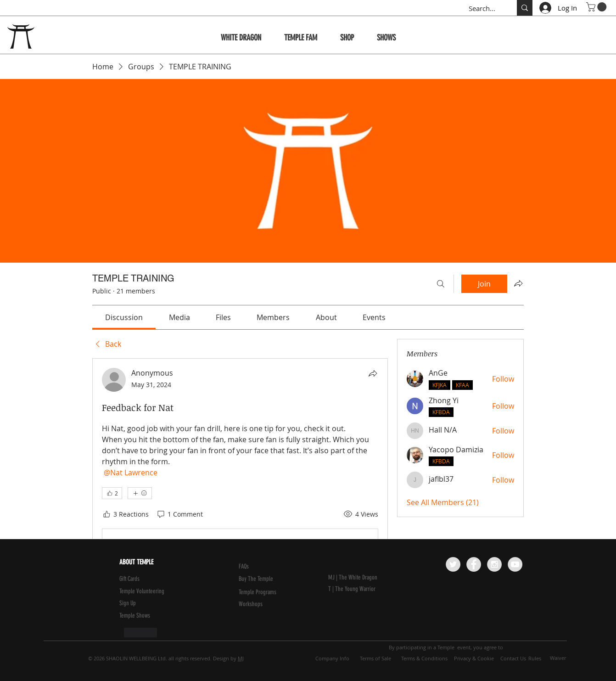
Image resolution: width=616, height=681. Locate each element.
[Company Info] (332, 658)
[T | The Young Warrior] (372, 589)
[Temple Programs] (261, 592)
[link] (124, 317)
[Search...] (483, 8)
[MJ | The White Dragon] (372, 578)
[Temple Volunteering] (164, 591)
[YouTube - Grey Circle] (515, 564)
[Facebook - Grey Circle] (474, 564)
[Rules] (535, 658)
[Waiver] (558, 658)
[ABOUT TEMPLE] (162, 562)
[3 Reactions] (125, 514)
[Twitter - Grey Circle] (453, 564)
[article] (240, 502)
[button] (597, 7)
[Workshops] (261, 604)
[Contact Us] (513, 658)
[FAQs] (261, 567)
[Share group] (518, 283)
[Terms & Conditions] (424, 658)
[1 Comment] (179, 514)
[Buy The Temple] (262, 579)
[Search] (441, 284)
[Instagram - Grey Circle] (494, 564)
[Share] (373, 373)
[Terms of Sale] (375, 658)
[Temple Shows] (141, 616)
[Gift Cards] (141, 579)
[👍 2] (112, 493)
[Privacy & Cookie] (474, 658)
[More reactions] (140, 493)
